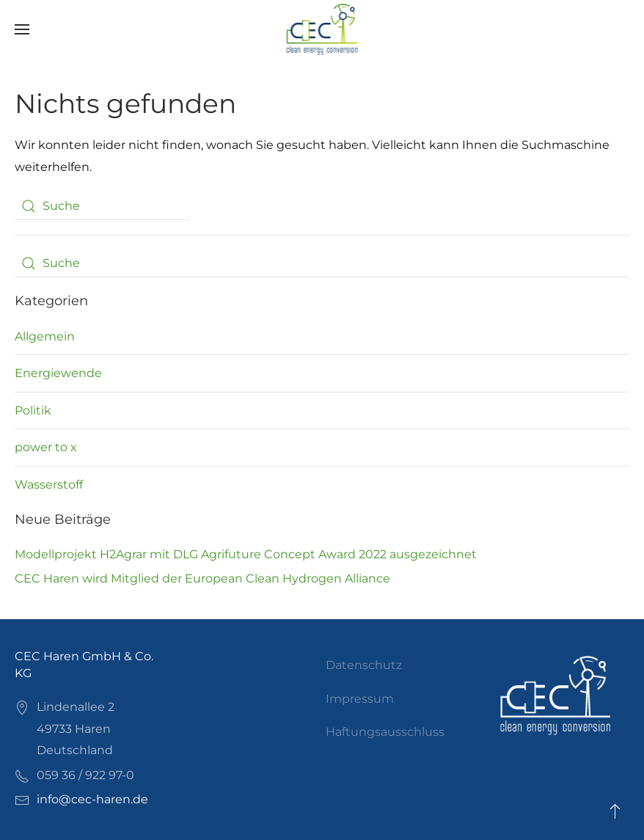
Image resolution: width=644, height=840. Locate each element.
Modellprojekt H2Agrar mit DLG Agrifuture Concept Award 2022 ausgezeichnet (246, 554)
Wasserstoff (49, 485)
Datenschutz (364, 665)
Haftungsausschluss (385, 732)
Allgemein (45, 336)
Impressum (360, 699)
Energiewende (58, 373)
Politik (33, 410)
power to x (46, 447)
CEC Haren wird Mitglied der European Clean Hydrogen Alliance (202, 578)
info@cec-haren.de (92, 799)
